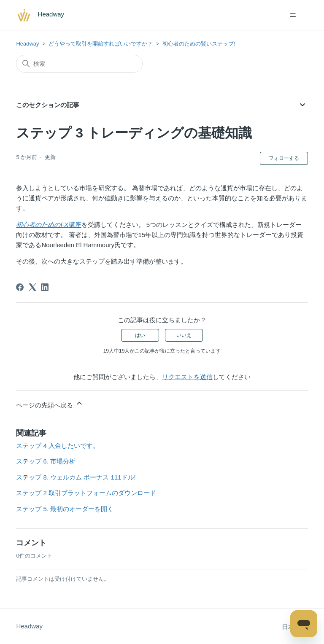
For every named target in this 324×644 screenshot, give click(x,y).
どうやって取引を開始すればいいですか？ (101, 44)
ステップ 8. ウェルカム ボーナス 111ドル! (76, 477)
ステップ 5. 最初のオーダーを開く (65, 509)
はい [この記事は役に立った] (140, 335)
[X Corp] (32, 287)
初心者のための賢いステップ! (199, 44)
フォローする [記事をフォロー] (284, 158)
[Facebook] (20, 287)
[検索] (79, 64)
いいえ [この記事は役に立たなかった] (184, 335)
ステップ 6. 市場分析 (46, 461)
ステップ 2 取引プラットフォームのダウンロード (86, 493)
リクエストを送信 (187, 377)
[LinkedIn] (45, 287)
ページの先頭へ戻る (50, 404)
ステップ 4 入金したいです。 (58, 446)
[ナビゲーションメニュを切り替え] (293, 15)
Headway (27, 44)
